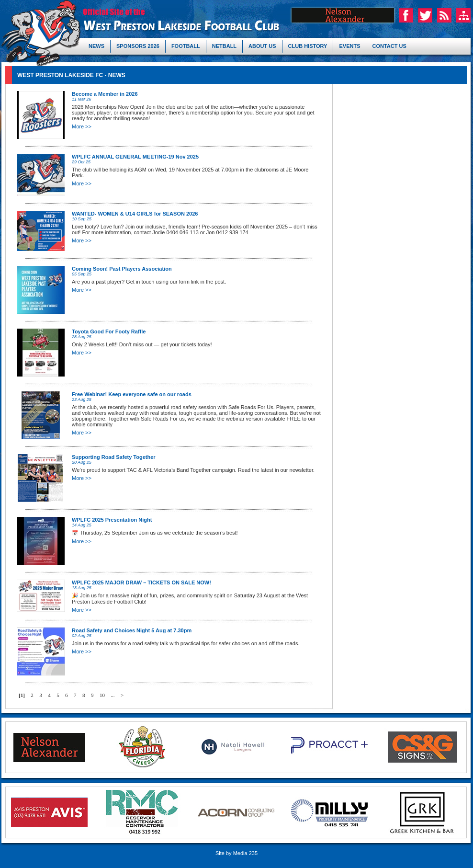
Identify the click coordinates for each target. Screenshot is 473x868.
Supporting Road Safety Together (114, 457)
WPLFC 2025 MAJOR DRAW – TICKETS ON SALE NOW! (141, 582)
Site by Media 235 (236, 853)
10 (102, 695)
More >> (82, 126)
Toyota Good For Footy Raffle (109, 331)
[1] (22, 695)
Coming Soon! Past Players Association (122, 269)
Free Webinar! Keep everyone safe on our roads (132, 394)
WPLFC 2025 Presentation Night (112, 520)
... (113, 695)
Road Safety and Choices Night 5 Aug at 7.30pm (132, 630)
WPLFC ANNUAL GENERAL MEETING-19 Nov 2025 (135, 157)
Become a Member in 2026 (105, 94)
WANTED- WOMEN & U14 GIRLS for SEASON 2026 (135, 214)
